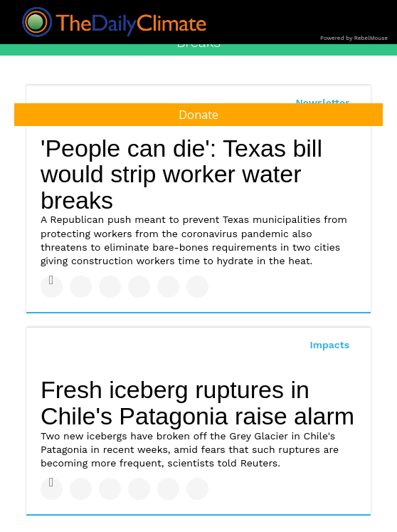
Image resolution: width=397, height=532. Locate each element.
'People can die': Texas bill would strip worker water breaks (181, 174)
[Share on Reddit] (197, 287)
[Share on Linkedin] (110, 287)
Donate (198, 115)
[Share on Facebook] (52, 287)
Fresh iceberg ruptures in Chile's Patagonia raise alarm (197, 403)
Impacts (329, 345)
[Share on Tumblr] (139, 287)
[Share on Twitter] (81, 287)
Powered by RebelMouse (354, 38)
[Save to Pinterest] (168, 287)
